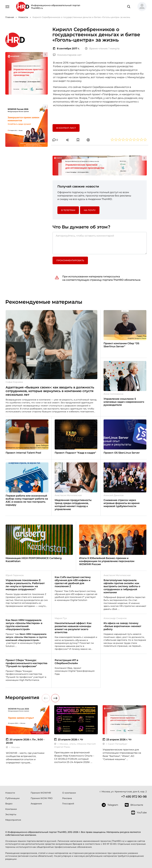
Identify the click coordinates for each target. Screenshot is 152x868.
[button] (141, 7)
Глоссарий (68, 804)
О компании (69, 793)
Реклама (67, 798)
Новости (10, 793)
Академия (36, 804)
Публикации (12, 798)
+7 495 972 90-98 (134, 797)
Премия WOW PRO (42, 798)
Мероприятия (13, 820)
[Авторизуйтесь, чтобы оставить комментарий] (100, 243)
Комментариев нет (67, 55)
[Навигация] (7, 6)
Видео (9, 804)
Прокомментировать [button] (70, 260)
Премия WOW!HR (41, 793)
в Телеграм (68, 210)
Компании (11, 809)
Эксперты (11, 814)
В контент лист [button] (66, 128)
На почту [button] (90, 210)
